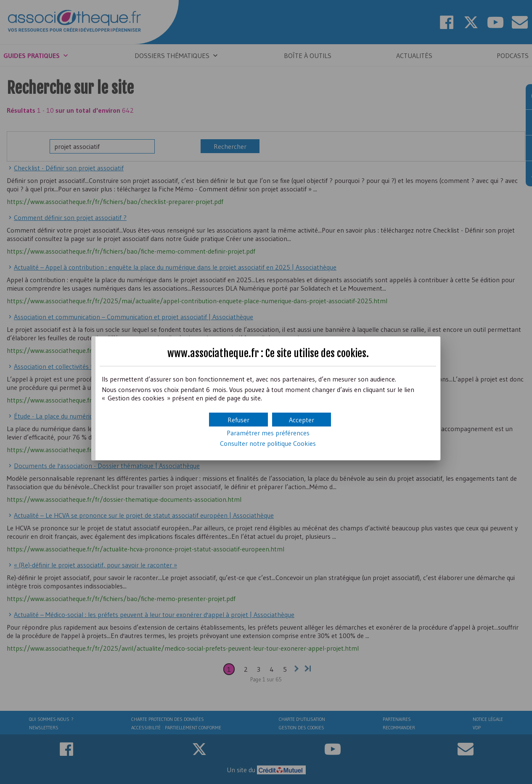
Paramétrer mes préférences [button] (268, 433)
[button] (302, 420)
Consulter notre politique (268, 443)
